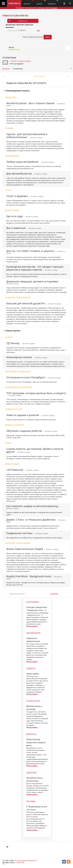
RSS (38, 30)
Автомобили (12, 156)
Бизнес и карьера (14, 425)
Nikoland (20, 862)
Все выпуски (39, 76)
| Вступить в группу (35, 138)
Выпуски (28, 2)
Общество (11, 97)
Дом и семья (12, 210)
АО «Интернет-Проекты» (26, 860)
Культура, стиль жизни (18, 298)
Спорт (8, 190)
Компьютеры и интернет (19, 387)
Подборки (53, 2)
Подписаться (23, 21)
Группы (41, 2)
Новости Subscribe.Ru (15, 15)
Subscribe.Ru (14, 49)
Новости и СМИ (13, 409)
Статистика (9, 57)
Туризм (9, 128)
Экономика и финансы (18, 372)
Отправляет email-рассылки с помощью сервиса (36, 8)
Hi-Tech (9, 337)
